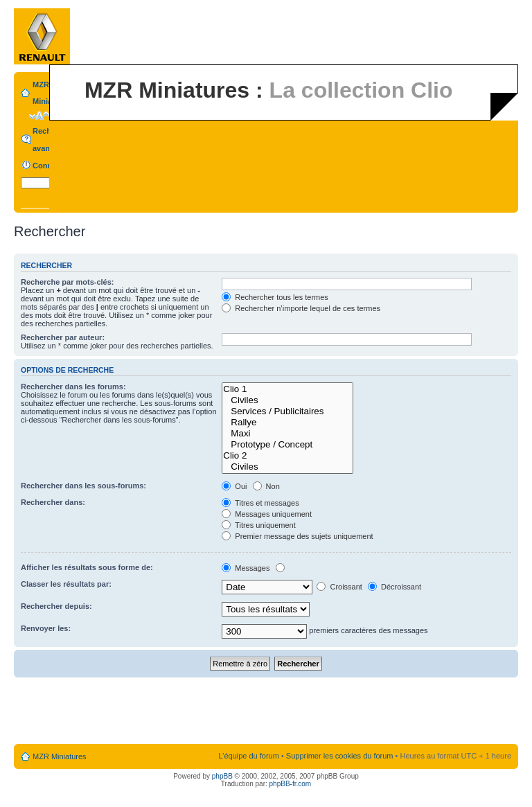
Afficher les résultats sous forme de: (87, 567)
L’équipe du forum (248, 756)
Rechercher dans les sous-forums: (83, 486)
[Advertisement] (266, 711)
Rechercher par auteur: (63, 337)
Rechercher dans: (53, 502)
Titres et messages (260, 503)
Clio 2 (287, 456)
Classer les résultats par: (66, 584)
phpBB (222, 776)
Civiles (287, 400)
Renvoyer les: (46, 628)
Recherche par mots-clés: (68, 282)
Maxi (287, 434)
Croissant (339, 587)
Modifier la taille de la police (39, 116)
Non (266, 486)
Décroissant (394, 587)
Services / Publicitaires (287, 411)
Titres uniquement (259, 525)
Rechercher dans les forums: (73, 387)
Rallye (287, 423)
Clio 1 (287, 389)
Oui (234, 486)
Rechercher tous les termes (275, 297)
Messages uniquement (267, 514)
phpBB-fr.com (291, 784)
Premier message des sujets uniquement (297, 536)
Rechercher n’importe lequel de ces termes (301, 308)
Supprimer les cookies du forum (340, 756)
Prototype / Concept (287, 445)
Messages (246, 568)
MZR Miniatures (60, 756)
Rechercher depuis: (56, 606)
